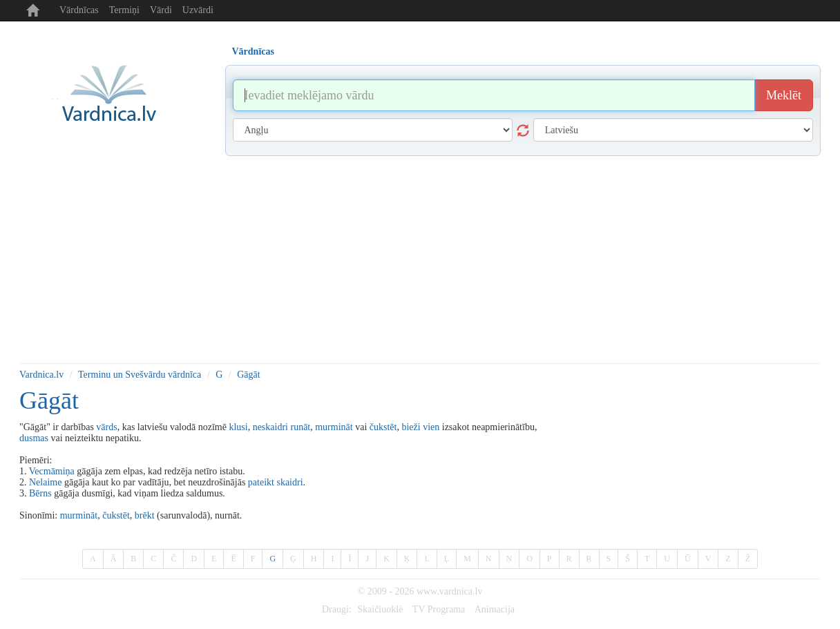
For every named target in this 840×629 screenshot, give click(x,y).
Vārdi (161, 10)
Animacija (495, 609)
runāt (300, 427)
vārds (106, 427)
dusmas (34, 438)
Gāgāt (248, 375)
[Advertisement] (420, 260)
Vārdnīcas (79, 10)
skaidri (289, 482)
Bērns (40, 493)
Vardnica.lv (41, 375)
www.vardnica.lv (450, 591)
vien (431, 427)
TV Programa (439, 609)
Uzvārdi (198, 10)
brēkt (145, 515)
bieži (411, 427)
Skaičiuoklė (380, 609)
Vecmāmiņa (52, 471)
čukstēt (383, 427)
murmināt (334, 427)
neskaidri (270, 427)
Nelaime (45, 482)
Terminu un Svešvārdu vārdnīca (140, 375)
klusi (238, 427)
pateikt (261, 482)
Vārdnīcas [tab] (253, 51)
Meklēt (784, 95)
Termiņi (124, 10)
